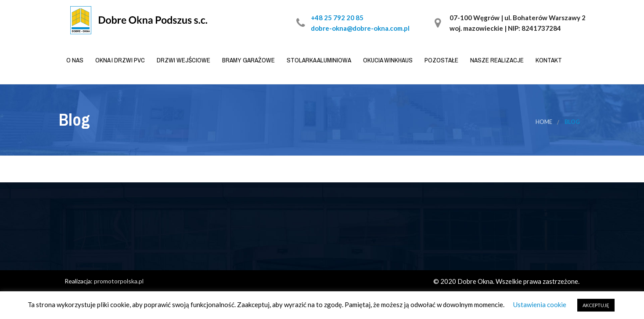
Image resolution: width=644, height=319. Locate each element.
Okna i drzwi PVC (119, 60)
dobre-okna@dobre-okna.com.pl (360, 28)
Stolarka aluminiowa (318, 60)
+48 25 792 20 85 (337, 18)
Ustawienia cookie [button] (540, 304)
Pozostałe (441, 60)
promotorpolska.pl (119, 281)
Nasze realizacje (496, 60)
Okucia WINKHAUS (387, 60)
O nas (74, 60)
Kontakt (548, 60)
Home (544, 122)
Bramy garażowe (248, 60)
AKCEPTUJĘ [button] (596, 305)
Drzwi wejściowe (183, 60)
